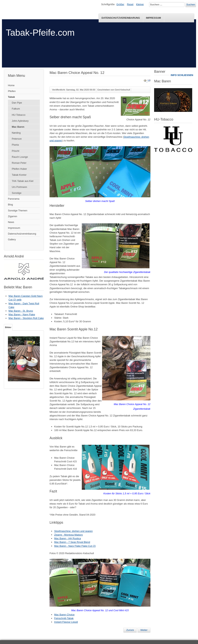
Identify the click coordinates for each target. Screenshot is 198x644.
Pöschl (15, 151)
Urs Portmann (19, 187)
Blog (10, 205)
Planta (15, 145)
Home (11, 85)
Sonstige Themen (18, 211)
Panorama (14, 199)
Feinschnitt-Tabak (64, 618)
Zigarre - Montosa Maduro (68, 535)
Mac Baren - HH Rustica (67, 538)
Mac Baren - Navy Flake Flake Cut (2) (75, 546)
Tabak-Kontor (19, 175)
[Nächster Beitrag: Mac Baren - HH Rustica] (144, 630)
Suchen (191, 5)
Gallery (12, 239)
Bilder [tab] (8, 327)
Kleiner (140, 4)
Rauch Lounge (20, 157)
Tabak (11, 97)
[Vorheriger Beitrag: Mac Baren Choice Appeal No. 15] (130, 630)
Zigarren (13, 216)
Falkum (16, 109)
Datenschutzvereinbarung (121, 18)
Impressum (154, 18)
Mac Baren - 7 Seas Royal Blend (72, 542)
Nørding (16, 133)
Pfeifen (12, 91)
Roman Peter (19, 163)
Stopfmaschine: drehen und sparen (73, 531)
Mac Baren (18, 127)
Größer (120, 4)
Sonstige (17, 193)
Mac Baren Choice (64, 615)
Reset (130, 4)
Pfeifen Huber (19, 169)
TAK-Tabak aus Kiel (23, 181)
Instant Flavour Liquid (66, 622)
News (11, 222)
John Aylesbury (20, 121)
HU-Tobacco (19, 115)
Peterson (17, 139)
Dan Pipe (17, 103)
